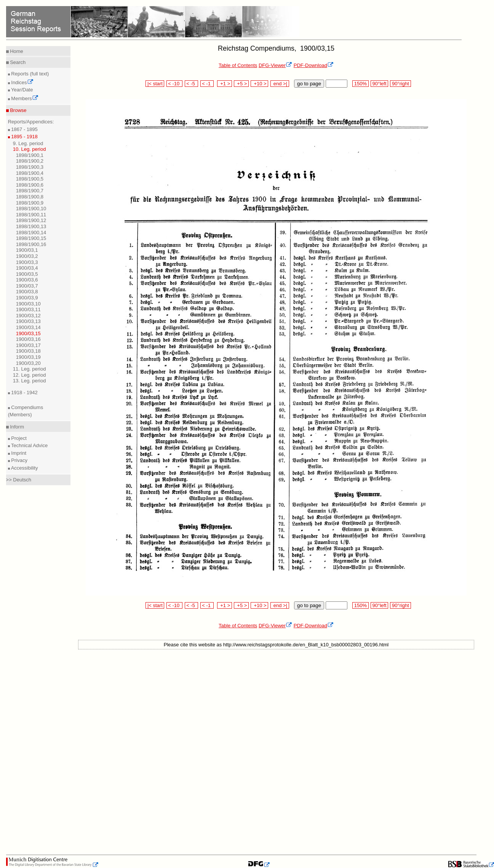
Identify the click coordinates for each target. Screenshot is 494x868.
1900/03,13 (28, 321)
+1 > (225, 84)
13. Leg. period (30, 381)
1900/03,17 (28, 345)
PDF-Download (314, 65)
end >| (280, 84)
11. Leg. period (30, 369)
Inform (16, 427)
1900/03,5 (27, 274)
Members (24, 98)
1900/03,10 (28, 304)
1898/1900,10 (31, 209)
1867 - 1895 (24, 129)
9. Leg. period (28, 143)
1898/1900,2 (30, 161)
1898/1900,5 (30, 179)
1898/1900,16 (31, 244)
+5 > (241, 84)
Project (18, 438)
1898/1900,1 (30, 155)
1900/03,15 (28, 333)
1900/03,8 (27, 292)
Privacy (19, 460)
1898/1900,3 (30, 167)
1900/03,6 (27, 280)
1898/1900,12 (31, 220)
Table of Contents (238, 65)
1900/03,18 (28, 351)
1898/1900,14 (31, 233)
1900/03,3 (27, 262)
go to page (309, 84)
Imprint (18, 453)
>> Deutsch (19, 480)
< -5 (192, 84)
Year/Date (22, 90)
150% (360, 84)
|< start (155, 84)
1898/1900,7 (30, 191)
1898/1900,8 (30, 197)
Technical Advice (29, 445)
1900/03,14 (28, 327)
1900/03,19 (28, 357)
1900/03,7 (27, 286)
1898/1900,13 (31, 226)
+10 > (259, 84)
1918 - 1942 (24, 392)
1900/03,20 (28, 363)
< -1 (207, 84)
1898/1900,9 (30, 203)
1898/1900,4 (30, 173)
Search (17, 62)
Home (16, 51)
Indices (22, 82)
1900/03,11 (28, 309)
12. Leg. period (30, 375)
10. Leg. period (30, 149)
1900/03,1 (27, 250)
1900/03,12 (28, 316)
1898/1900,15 (31, 238)
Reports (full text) (30, 74)
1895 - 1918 (24, 137)
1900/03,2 (27, 256)
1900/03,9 (27, 298)
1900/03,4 (27, 268)
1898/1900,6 (30, 185)
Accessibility (24, 468)
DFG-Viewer (275, 65)
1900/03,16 (28, 339)
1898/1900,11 (31, 215)
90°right (400, 84)
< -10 (175, 84)
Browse (18, 110)
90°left (379, 84)
